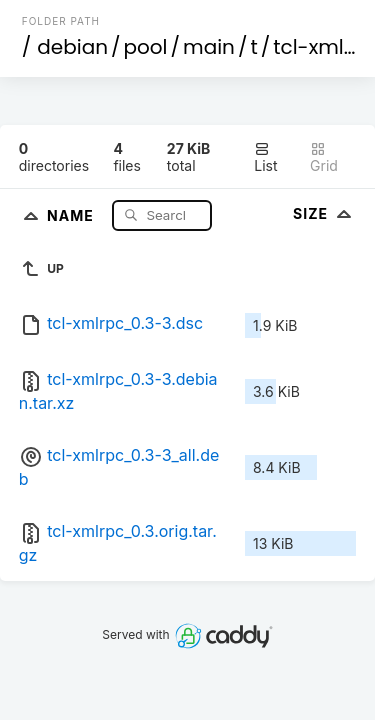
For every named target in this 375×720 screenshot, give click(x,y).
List (265, 157)
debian (72, 47)
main (209, 47)
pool (146, 47)
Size (324, 213)
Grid (324, 157)
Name (72, 214)
